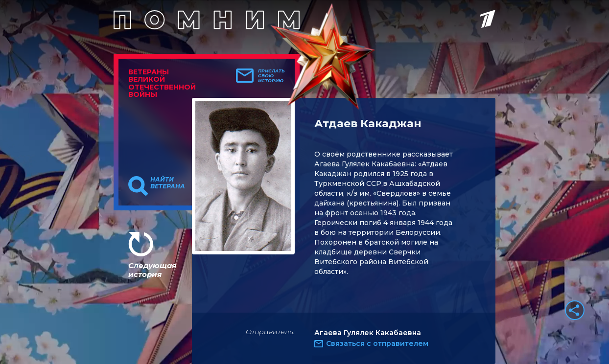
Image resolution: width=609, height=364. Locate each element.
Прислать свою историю (271, 76)
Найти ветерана (168, 183)
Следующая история (152, 270)
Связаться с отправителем (377, 343)
